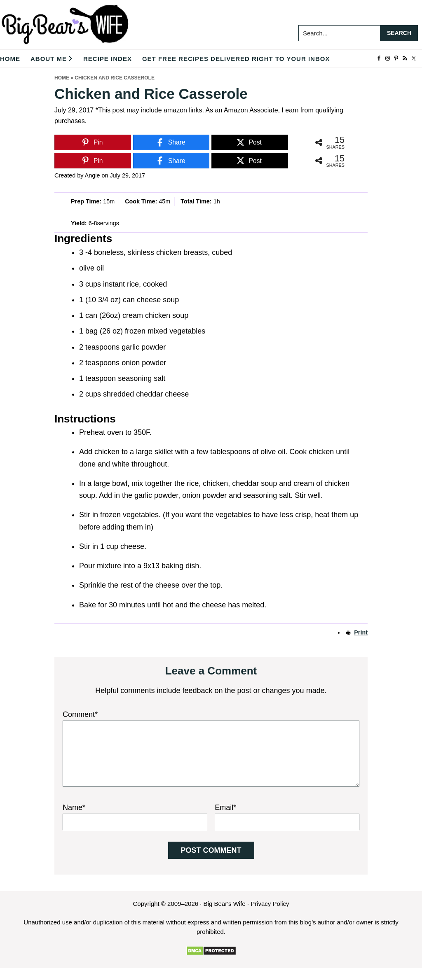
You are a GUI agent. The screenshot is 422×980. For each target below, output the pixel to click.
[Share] (171, 143)
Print (361, 632)
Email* (225, 807)
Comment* (80, 714)
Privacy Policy (270, 904)
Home (62, 78)
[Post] (250, 143)
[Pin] (93, 143)
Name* (74, 807)
